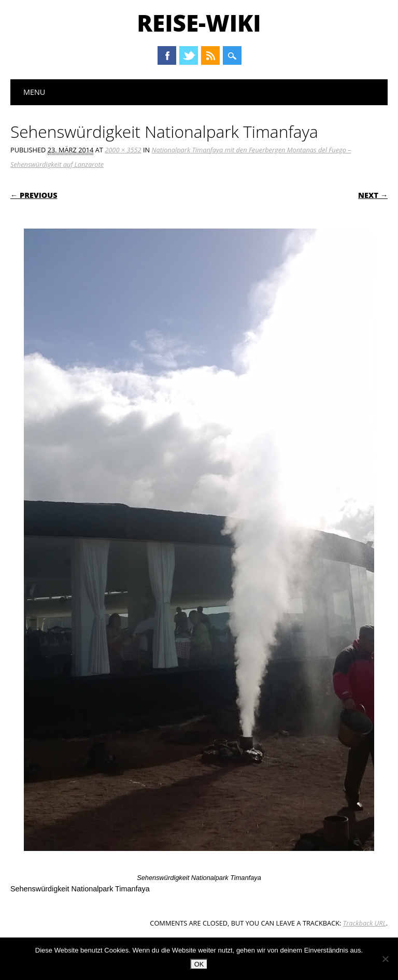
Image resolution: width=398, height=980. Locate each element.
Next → (373, 195)
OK (199, 964)
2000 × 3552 (123, 150)
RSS (210, 55)
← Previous (34, 195)
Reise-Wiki (199, 23)
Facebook (167, 55)
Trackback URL (365, 923)
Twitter (189, 55)
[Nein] (385, 959)
